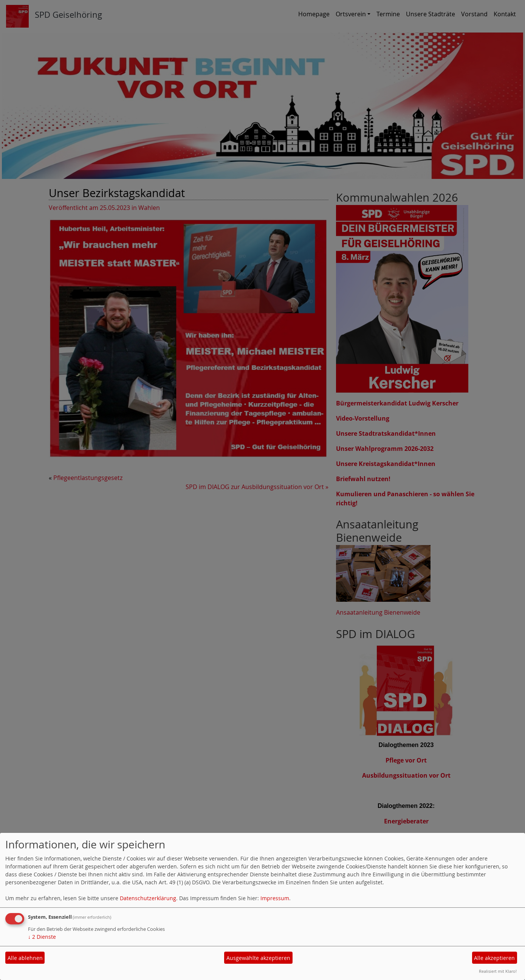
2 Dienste (42, 937)
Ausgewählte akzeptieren (258, 958)
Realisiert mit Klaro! (498, 971)
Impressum (275, 898)
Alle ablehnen (25, 958)
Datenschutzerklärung (148, 898)
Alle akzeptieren (494, 958)
